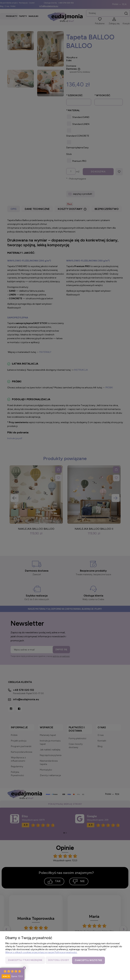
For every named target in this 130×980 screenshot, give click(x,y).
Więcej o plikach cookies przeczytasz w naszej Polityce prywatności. (41, 953)
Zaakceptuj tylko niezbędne (25, 960)
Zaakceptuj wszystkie (88, 960)
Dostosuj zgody (59, 960)
